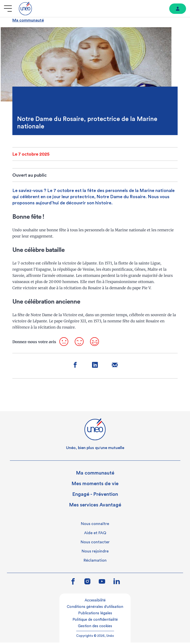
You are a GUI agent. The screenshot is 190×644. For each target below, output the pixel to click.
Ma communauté (28, 20)
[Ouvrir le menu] (8, 9)
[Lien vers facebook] (73, 583)
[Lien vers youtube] (102, 583)
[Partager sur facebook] (74, 367)
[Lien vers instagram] (87, 583)
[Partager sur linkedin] (95, 367)
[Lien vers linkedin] (117, 583)
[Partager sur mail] (116, 367)
